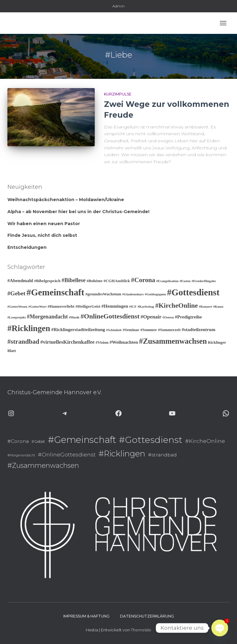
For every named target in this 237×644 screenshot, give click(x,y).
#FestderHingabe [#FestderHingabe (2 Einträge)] (204, 281)
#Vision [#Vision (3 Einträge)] (102, 342)
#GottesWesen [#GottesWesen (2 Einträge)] (17, 307)
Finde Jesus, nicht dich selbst (42, 235)
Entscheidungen (27, 247)
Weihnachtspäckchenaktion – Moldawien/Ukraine (66, 200)
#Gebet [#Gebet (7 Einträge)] (16, 293)
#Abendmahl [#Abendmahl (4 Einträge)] (20, 281)
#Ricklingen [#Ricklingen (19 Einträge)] (29, 328)
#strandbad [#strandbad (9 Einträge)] (23, 342)
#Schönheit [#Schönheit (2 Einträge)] (114, 330)
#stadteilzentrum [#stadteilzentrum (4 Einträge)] (199, 330)
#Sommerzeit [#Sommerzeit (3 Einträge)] (169, 330)
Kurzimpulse (118, 94)
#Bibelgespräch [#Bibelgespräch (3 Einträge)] (47, 281)
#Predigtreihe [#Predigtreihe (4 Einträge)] (188, 317)
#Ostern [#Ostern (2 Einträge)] (168, 317)
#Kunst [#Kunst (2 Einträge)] (218, 307)
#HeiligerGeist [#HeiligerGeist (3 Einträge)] (88, 306)
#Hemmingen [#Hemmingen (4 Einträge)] (115, 306)
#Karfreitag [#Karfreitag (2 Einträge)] (146, 307)
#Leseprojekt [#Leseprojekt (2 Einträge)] (17, 317)
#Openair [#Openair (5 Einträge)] (151, 317)
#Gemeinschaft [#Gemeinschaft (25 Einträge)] (55, 292)
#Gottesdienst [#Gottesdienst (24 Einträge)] (193, 292)
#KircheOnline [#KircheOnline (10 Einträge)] (177, 305)
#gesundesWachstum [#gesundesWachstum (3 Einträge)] (103, 294)
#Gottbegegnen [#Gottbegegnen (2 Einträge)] (155, 294)
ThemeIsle (141, 630)
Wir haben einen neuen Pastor (44, 224)
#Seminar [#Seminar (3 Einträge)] (131, 330)
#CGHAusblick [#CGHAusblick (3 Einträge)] (117, 281)
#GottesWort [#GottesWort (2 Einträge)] (37, 307)
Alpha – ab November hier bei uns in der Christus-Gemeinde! (78, 212)
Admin (118, 6)
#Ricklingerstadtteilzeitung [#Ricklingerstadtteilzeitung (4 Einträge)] (78, 330)
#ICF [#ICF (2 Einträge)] (133, 307)
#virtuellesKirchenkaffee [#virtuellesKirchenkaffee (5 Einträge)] (68, 342)
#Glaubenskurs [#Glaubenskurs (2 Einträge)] (133, 294)
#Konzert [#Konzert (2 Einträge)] (206, 307)
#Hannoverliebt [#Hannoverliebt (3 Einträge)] (61, 306)
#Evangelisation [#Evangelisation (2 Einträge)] (167, 281)
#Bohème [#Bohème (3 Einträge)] (94, 281)
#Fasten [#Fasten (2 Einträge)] (185, 281)
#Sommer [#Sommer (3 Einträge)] (149, 330)
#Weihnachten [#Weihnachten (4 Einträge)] (124, 342)
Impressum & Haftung (86, 616)
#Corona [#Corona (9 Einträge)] (143, 280)
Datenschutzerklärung (147, 616)
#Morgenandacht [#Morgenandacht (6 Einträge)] (47, 317)
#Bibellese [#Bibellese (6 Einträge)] (74, 280)
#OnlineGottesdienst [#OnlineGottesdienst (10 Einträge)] (110, 316)
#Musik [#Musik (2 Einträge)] (74, 317)
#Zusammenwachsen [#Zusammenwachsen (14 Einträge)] (173, 341)
